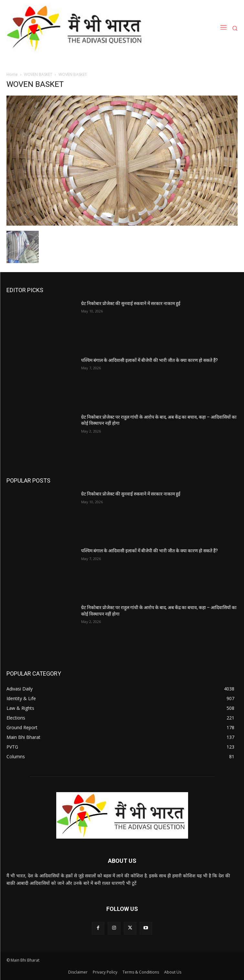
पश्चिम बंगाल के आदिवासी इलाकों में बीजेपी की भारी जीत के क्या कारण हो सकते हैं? (149, 360)
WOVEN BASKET (38, 74)
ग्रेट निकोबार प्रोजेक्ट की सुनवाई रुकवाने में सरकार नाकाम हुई (131, 303)
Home (12, 74)
